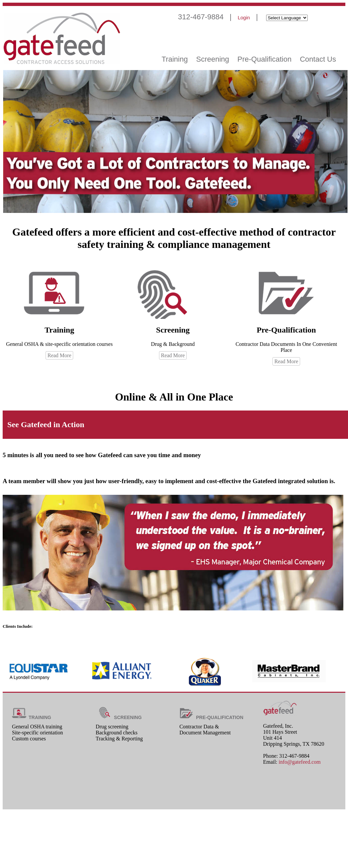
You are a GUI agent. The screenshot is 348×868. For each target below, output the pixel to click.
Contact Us (318, 59)
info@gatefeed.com (299, 762)
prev (328, 648)
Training (175, 59)
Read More (60, 355)
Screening (212, 59)
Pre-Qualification (265, 59)
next (338, 648)
